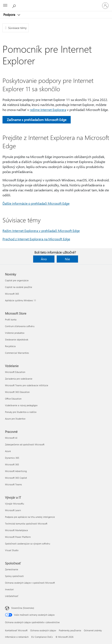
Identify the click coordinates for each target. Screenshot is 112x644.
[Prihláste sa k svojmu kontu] (105, 6)
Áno (44, 259)
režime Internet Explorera (48, 110)
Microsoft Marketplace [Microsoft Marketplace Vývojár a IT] (16, 530)
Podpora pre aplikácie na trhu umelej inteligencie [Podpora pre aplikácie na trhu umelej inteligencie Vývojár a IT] (30, 517)
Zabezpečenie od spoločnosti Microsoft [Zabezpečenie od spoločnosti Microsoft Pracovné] (25, 444)
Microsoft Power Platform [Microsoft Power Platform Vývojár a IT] (18, 537)
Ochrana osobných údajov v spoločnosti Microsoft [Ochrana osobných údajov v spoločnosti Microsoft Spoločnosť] (30, 583)
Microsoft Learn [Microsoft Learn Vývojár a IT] (13, 510)
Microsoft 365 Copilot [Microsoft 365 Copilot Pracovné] (16, 478)
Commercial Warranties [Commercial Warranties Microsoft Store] (17, 353)
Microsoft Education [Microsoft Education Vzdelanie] (15, 372)
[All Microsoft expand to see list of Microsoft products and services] (5, 6)
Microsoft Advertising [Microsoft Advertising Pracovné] (16, 471)
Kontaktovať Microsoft (16, 630)
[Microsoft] (56, 3)
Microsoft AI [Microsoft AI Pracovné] (11, 438)
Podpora (10, 15)
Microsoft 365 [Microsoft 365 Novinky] (12, 294)
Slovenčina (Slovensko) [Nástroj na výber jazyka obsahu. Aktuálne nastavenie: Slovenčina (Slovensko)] (23, 608)
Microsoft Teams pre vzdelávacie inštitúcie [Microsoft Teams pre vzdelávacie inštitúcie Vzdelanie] (27, 385)
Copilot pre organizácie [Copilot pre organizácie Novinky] (17, 280)
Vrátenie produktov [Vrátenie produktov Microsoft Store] (15, 333)
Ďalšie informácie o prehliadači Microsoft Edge (36, 203)
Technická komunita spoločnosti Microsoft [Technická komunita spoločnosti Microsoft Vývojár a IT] (26, 524)
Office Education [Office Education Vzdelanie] (13, 399)
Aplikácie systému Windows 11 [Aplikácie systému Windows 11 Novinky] (21, 300)
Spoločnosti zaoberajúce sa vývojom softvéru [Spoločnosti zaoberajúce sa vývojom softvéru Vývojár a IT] (28, 544)
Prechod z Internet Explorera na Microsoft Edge (36, 239)
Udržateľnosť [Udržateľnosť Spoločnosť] (12, 596)
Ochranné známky (93, 630)
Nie (67, 259)
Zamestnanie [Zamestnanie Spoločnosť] (12, 569)
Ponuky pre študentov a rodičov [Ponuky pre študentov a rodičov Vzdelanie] (21, 412)
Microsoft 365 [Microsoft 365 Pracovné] (12, 464)
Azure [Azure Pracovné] (8, 451)
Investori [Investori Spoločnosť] (9, 589)
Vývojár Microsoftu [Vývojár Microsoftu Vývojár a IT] (14, 504)
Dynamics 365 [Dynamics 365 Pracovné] (12, 458)
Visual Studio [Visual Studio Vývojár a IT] (12, 550)
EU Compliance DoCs (42, 637)
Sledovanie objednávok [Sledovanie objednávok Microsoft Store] (17, 339)
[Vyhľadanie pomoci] (15, 5)
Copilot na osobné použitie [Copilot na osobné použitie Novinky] (19, 287)
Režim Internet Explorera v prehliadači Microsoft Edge (41, 231)
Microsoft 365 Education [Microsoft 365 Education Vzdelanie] (17, 392)
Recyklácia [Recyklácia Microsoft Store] (10, 346)
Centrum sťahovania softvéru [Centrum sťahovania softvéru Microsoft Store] (20, 326)
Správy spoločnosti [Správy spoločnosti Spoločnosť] (14, 576)
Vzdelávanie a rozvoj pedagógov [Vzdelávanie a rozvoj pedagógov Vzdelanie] (21, 405)
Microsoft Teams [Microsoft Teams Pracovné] (13, 484)
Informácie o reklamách (17, 637)
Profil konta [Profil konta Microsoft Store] (11, 320)
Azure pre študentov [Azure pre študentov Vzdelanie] (15, 419)
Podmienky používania (70, 630)
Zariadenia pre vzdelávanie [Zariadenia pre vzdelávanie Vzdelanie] (19, 379)
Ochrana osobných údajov (43, 630)
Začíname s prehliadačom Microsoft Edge (37, 120)
